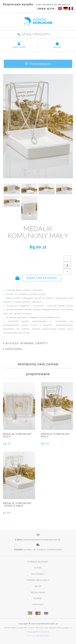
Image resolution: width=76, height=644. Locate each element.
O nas (38, 568)
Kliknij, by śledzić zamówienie (43, 550)
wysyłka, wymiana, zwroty (27, 343)
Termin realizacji (38, 580)
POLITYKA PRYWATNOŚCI (38, 636)
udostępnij (14, 349)
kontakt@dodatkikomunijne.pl (42, 540)
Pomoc (38, 598)
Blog (38, 586)
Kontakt (38, 605)
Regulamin (38, 592)
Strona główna (38, 562)
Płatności (38, 574)
